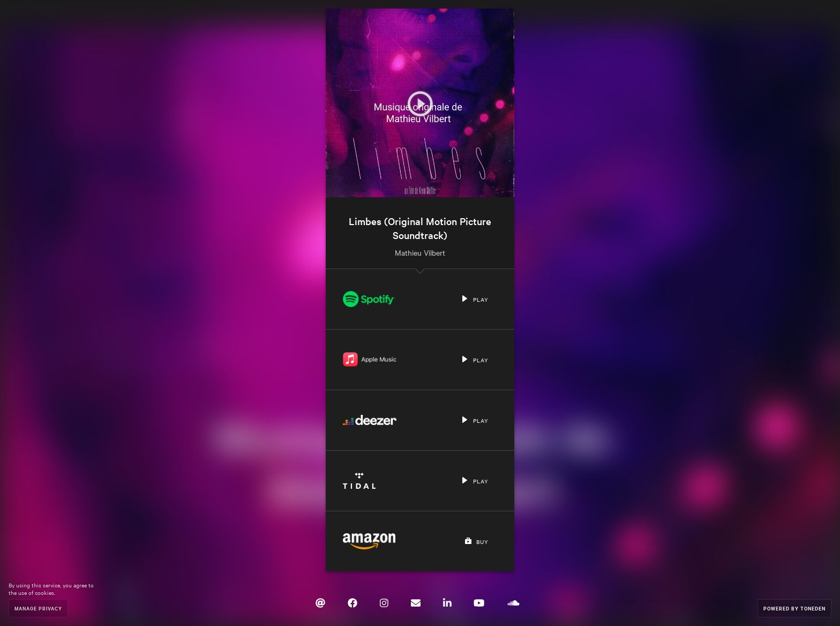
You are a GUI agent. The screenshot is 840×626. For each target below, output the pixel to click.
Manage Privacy (38, 608)
